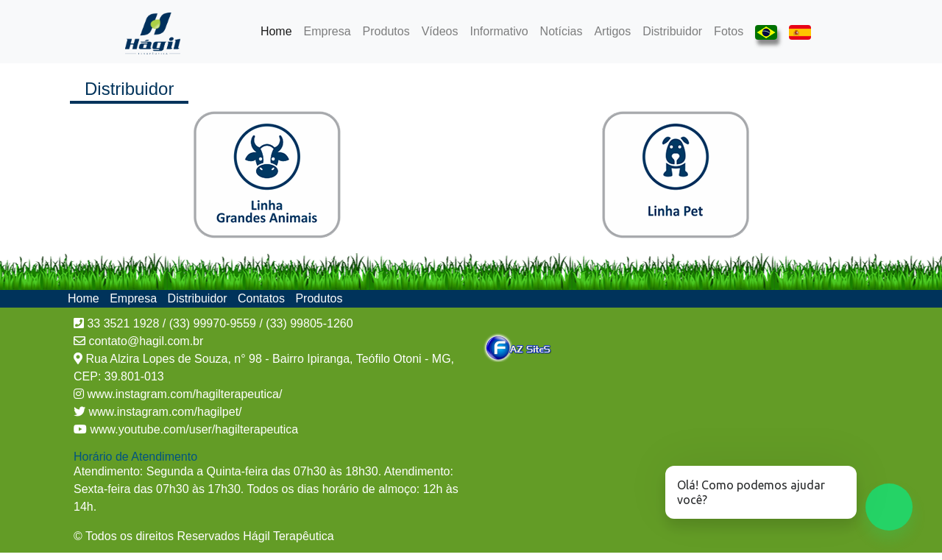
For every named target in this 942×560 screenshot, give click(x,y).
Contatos (263, 298)
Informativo (499, 31)
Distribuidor (672, 31)
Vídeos (440, 31)
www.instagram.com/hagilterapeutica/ (183, 394)
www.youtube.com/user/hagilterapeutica (192, 429)
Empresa (327, 31)
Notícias (562, 31)
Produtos (386, 31)
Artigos (612, 31)
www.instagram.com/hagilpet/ (164, 412)
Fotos (729, 31)
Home (279, 30)
